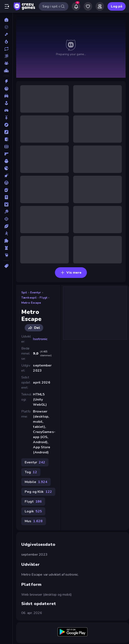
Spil (24, 293)
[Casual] (6, 103)
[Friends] (100, 6)
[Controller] (6, 110)
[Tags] (6, 266)
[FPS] (6, 154)
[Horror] (6, 161)
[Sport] (6, 226)
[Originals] (6, 56)
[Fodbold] (6, 147)
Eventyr (36, 293)
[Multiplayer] (6, 63)
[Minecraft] (6, 204)
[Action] (6, 81)
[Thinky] (6, 255)
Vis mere (71, 273)
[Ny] (6, 34)
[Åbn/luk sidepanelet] (7, 6)
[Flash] (6, 132)
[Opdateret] (6, 49)
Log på (117, 6)
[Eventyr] (6, 125)
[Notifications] (76, 6)
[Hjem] (6, 20)
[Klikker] (6, 175)
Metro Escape (31, 303)
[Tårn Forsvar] (6, 248)
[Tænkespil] (6, 241)
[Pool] (6, 212)
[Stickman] (6, 233)
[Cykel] (6, 118)
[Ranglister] (6, 70)
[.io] (6, 168)
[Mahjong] (6, 197)
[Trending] (6, 42)
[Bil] (6, 96)
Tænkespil (29, 298)
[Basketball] (6, 89)
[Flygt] (6, 139)
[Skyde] (6, 219)
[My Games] (88, 6)
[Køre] (6, 183)
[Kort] (6, 190)
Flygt (43, 298)
